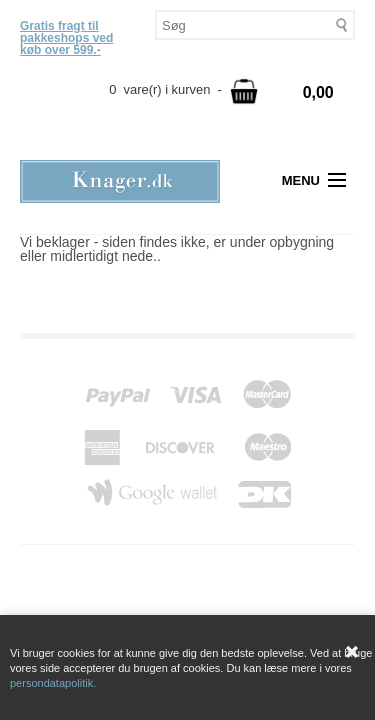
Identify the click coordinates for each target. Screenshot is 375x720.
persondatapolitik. (53, 683)
